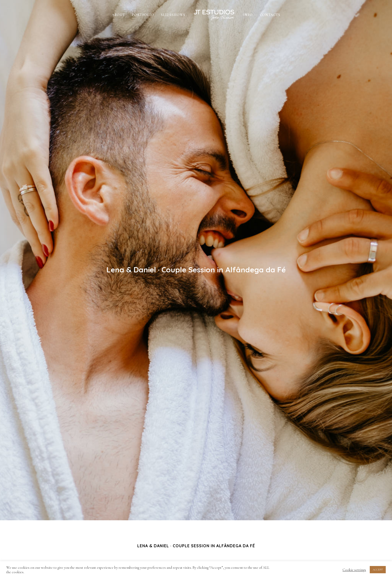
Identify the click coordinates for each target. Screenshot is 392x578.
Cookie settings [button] (354, 570)
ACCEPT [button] (378, 570)
